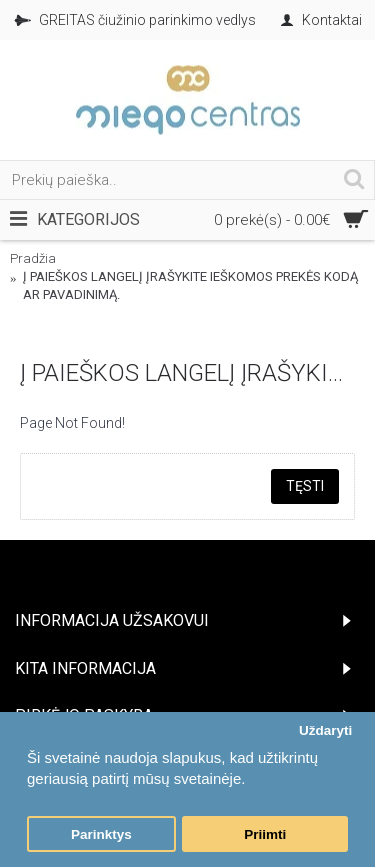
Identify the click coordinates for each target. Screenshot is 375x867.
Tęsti (305, 486)
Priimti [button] (265, 834)
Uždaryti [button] (325, 730)
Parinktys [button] (101, 834)
